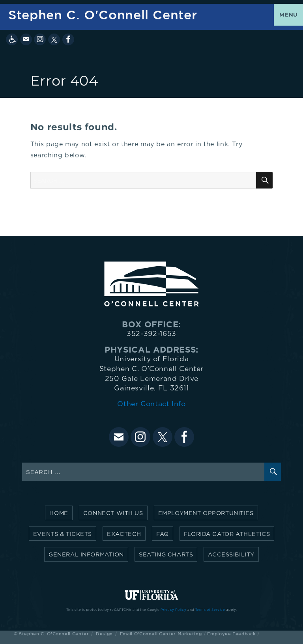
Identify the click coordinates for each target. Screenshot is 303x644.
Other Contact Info (151, 404)
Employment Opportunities (206, 513)
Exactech (124, 534)
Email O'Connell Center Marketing (161, 634)
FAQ (163, 534)
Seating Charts (166, 555)
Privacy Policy (173, 610)
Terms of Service (210, 610)
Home (59, 513)
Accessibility (231, 555)
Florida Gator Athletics (227, 534)
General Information (86, 555)
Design (104, 634)
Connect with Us (113, 513)
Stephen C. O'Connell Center (103, 15)
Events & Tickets (63, 534)
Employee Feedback (231, 634)
